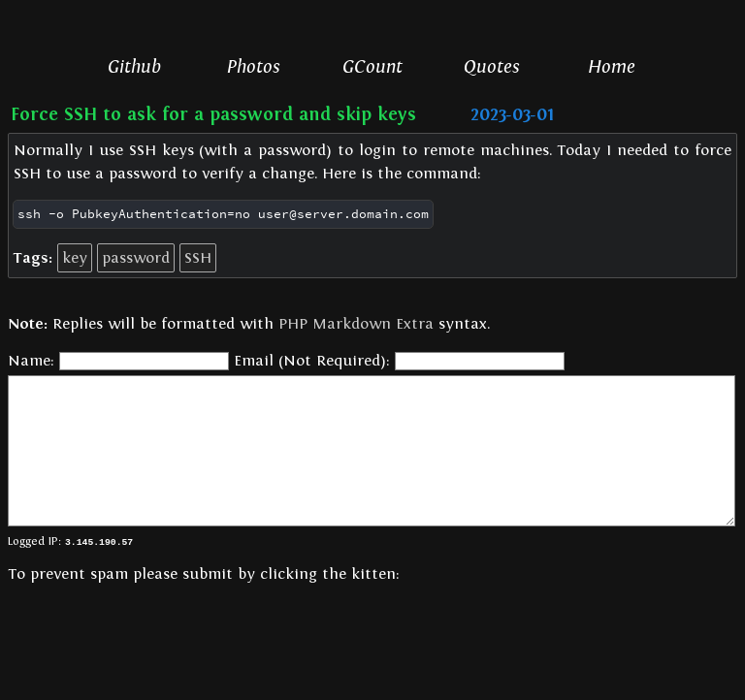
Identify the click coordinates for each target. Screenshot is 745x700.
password (136, 258)
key (75, 258)
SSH (198, 258)
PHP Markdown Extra (356, 324)
